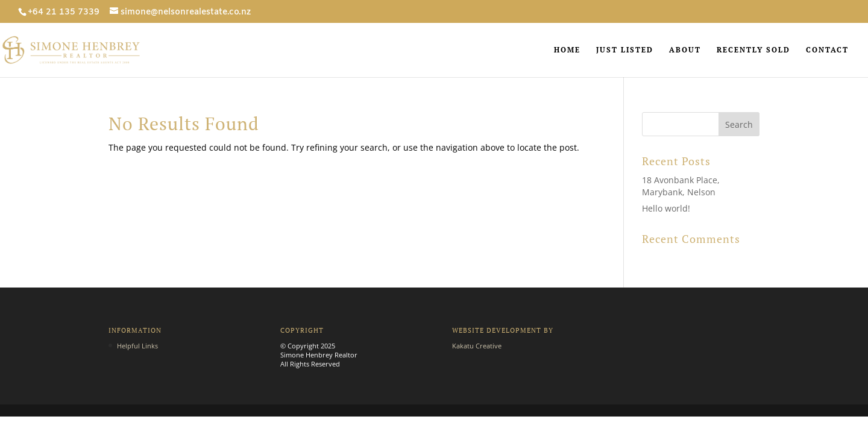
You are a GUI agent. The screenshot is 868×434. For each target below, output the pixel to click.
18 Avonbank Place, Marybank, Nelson (681, 186)
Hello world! (666, 208)
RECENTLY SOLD (753, 50)
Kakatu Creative (477, 346)
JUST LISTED (625, 50)
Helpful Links (137, 346)
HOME (567, 50)
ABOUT (685, 50)
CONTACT (827, 50)
